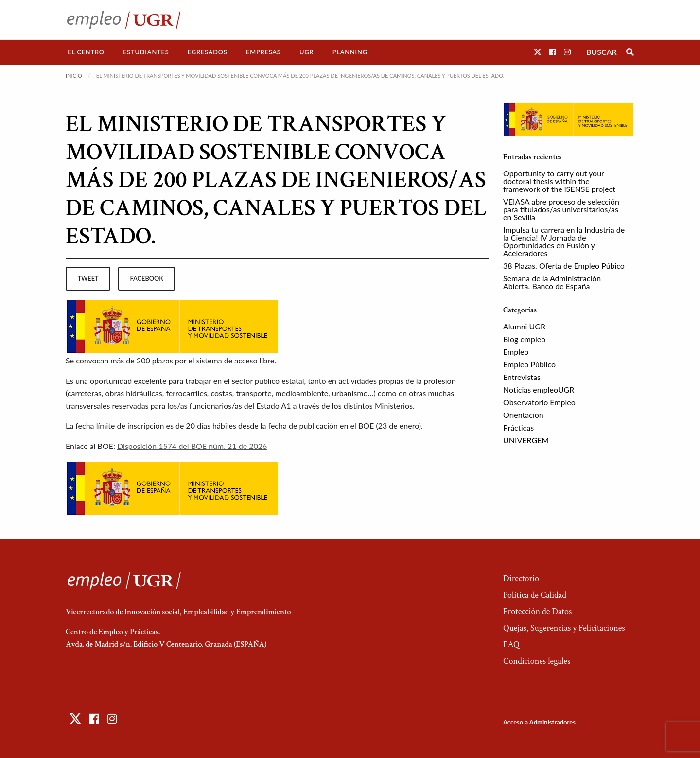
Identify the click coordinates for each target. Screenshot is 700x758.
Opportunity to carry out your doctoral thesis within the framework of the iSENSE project (559, 181)
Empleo (516, 352)
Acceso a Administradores (539, 722)
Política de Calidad (535, 595)
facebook (147, 278)
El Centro (86, 52)
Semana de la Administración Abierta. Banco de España (552, 282)
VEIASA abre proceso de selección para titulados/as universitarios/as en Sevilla (561, 209)
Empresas (263, 52)
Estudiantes (146, 52)
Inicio (74, 76)
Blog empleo (524, 339)
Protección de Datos (537, 612)
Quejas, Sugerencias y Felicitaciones (564, 628)
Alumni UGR (524, 326)
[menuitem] (86, 52)
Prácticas (518, 427)
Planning (350, 52)
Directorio (521, 578)
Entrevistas (522, 377)
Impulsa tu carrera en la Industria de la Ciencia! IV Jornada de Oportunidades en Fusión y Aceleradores (564, 241)
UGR (306, 52)
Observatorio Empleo (539, 402)
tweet (88, 278)
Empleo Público (529, 364)
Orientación (523, 415)
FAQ (511, 645)
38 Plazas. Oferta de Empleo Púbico (564, 266)
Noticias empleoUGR (539, 389)
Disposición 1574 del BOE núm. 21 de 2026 (192, 446)
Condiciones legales (537, 661)
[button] (538, 52)
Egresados (208, 52)
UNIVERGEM (526, 440)
